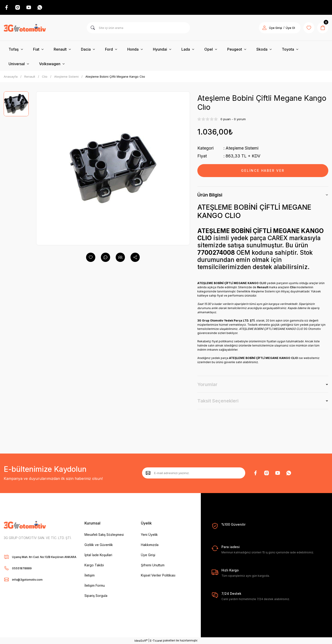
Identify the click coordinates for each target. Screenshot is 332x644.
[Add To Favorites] (91, 257)
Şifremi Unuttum (153, 565)
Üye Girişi (148, 555)
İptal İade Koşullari (98, 555)
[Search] (138, 28)
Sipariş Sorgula (96, 596)
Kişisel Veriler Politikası (158, 575)
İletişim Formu (95, 585)
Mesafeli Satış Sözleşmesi (104, 535)
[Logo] (25, 28)
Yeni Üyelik (149, 535)
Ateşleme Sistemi (242, 148)
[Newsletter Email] (194, 473)
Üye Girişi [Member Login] (276, 28)
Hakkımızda (150, 545)
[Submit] (148, 473)
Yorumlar (207, 384)
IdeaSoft (141, 641)
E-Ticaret (156, 641)
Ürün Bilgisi (210, 195)
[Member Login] (264, 28)
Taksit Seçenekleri (218, 401)
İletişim (90, 575)
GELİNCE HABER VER (263, 170)
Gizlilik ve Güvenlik (99, 545)
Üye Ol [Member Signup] (290, 28)
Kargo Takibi (94, 565)
